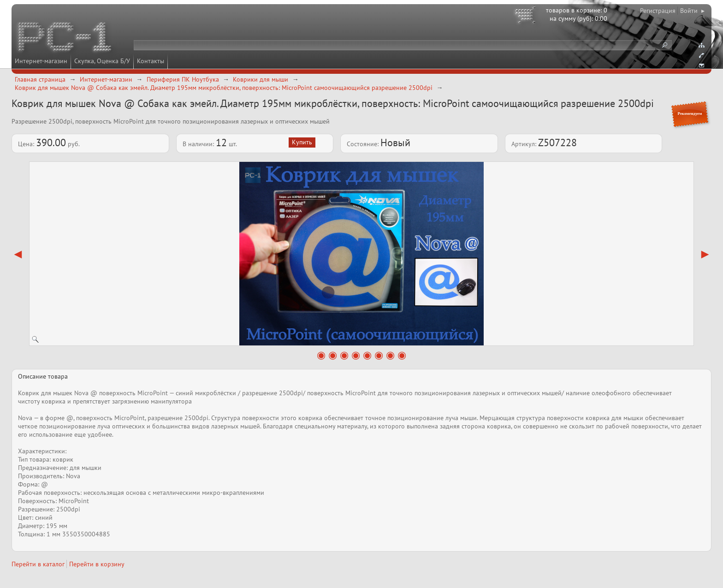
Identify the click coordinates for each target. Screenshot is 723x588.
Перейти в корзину (97, 564)
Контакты (151, 61)
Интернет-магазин (41, 61)
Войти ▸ (692, 11)
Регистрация (658, 11)
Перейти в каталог (38, 564)
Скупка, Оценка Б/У (102, 61)
